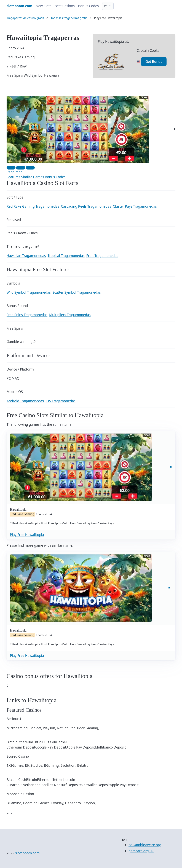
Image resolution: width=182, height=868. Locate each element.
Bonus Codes (88, 6)
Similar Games (33, 177)
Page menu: (16, 172)
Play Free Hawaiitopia (27, 535)
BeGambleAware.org (145, 845)
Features (13, 177)
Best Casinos (65, 6)
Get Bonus (154, 62)
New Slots (43, 6)
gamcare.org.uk (141, 851)
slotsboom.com (27, 853)
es (106, 6)
